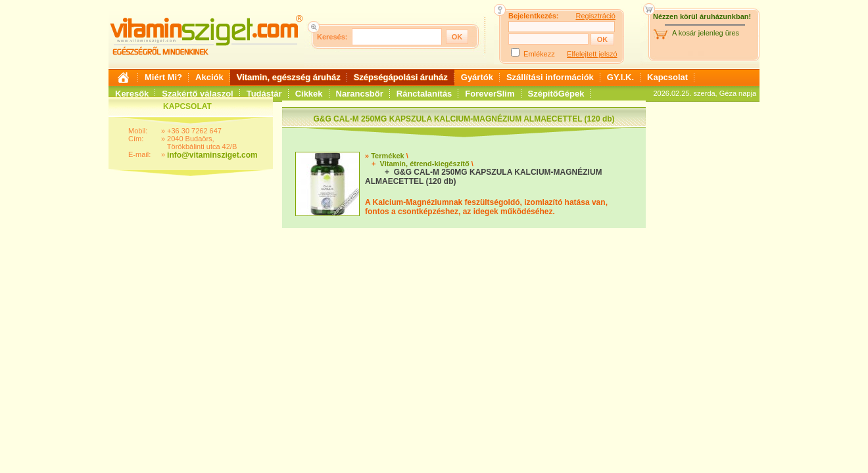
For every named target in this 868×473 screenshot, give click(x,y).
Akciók (209, 77)
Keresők (132, 94)
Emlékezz (539, 54)
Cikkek (309, 94)
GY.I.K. (620, 77)
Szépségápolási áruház (401, 77)
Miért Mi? (163, 77)
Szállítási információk (550, 77)
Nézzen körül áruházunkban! (702, 16)
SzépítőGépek (556, 94)
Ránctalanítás (424, 94)
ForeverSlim (490, 94)
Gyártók (477, 77)
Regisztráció (595, 16)
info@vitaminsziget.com (212, 155)
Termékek (388, 156)
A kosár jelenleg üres (706, 33)
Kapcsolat (667, 77)
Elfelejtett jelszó (592, 54)
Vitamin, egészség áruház (289, 77)
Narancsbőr (360, 94)
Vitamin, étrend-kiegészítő (425, 164)
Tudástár (264, 94)
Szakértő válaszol (197, 94)
